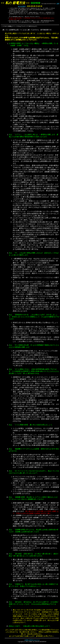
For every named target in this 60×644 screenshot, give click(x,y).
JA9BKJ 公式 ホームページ (32, 640)
